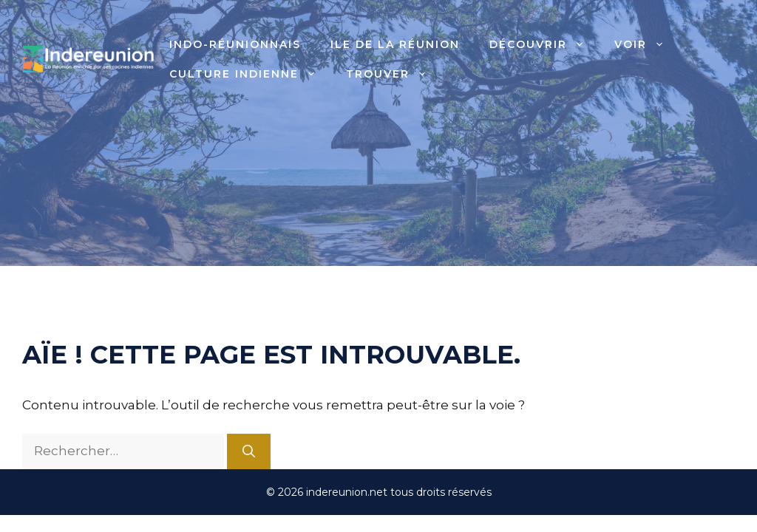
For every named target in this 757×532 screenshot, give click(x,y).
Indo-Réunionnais (235, 44)
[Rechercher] (249, 451)
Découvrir (544, 44)
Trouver (394, 74)
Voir (647, 44)
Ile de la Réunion (395, 44)
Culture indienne (250, 74)
